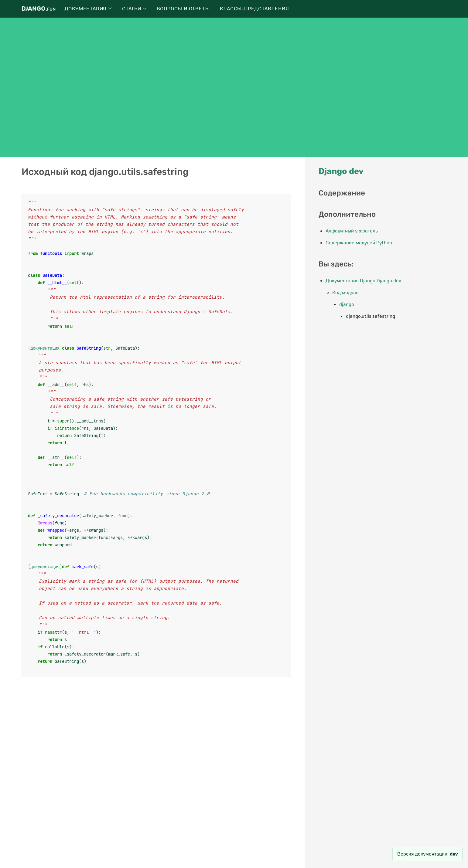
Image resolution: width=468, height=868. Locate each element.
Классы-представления (254, 9)
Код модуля (345, 293)
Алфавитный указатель (352, 231)
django (347, 304)
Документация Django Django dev (363, 281)
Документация (88, 9)
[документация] (45, 348)
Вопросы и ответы (183, 9)
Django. (39, 9)
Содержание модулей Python (359, 243)
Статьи (134, 9)
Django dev (341, 171)
